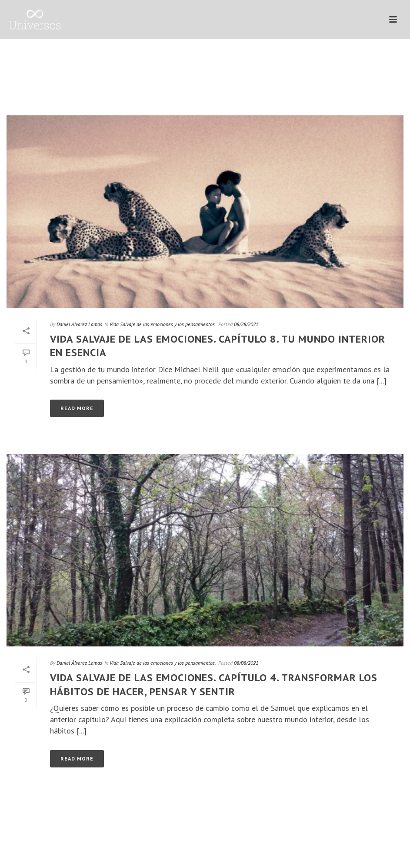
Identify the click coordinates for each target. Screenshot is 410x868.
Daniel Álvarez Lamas (79, 324)
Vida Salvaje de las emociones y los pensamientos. (163, 324)
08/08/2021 (246, 663)
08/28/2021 (246, 324)
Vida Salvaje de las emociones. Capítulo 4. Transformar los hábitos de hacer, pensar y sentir (214, 684)
